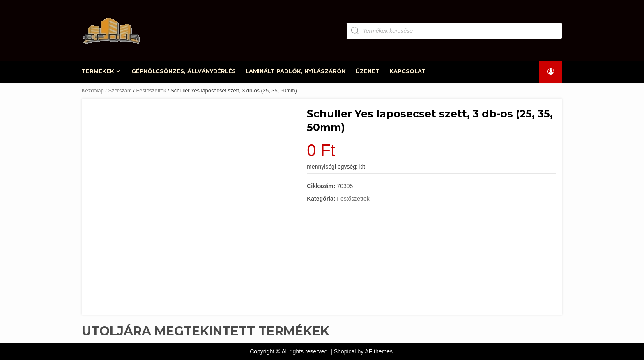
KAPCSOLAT (408, 71)
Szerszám (120, 91)
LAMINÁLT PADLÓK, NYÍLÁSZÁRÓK (296, 71)
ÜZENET (368, 71)
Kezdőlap (93, 91)
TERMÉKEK (98, 71)
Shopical (345, 351)
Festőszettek (151, 91)
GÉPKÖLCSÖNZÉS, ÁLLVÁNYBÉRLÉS (184, 71)
